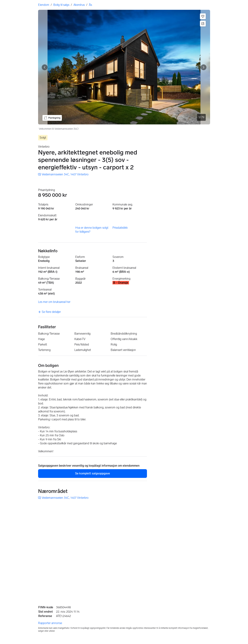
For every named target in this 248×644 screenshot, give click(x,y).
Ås (90, 5)
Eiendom (44, 5)
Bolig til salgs (61, 5)
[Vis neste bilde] (204, 67)
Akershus (79, 5)
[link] (63, 174)
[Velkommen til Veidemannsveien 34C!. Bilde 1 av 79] (124, 67)
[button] (203, 16)
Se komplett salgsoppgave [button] (93, 473)
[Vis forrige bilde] (45, 67)
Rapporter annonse (50, 623)
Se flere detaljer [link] (49, 312)
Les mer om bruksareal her (54, 302)
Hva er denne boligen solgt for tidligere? (92, 230)
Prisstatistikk (120, 228)
